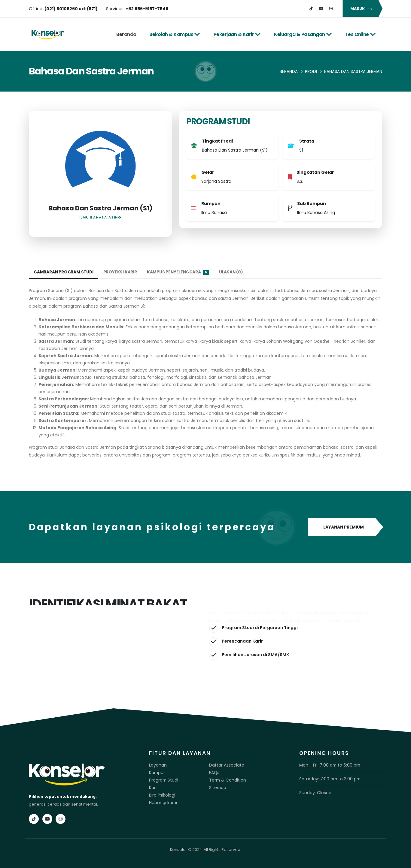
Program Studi (163, 779)
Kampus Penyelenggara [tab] (180, 272)
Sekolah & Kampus (175, 34)
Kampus (157, 772)
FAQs (214, 772)
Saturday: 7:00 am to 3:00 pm (327, 778)
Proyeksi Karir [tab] (122, 272)
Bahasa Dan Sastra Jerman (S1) (100, 208)
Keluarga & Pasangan (303, 34)
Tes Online (361, 34)
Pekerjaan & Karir (237, 34)
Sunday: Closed (315, 792)
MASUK (362, 9)
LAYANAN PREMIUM (345, 527)
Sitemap (217, 787)
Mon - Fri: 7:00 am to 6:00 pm (327, 765)
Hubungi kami (162, 801)
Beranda (126, 34)
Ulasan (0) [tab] (234, 272)
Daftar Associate (225, 765)
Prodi (311, 72)
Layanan (157, 765)
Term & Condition (226, 779)
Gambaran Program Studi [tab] (64, 272)
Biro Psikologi (162, 794)
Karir (153, 787)
